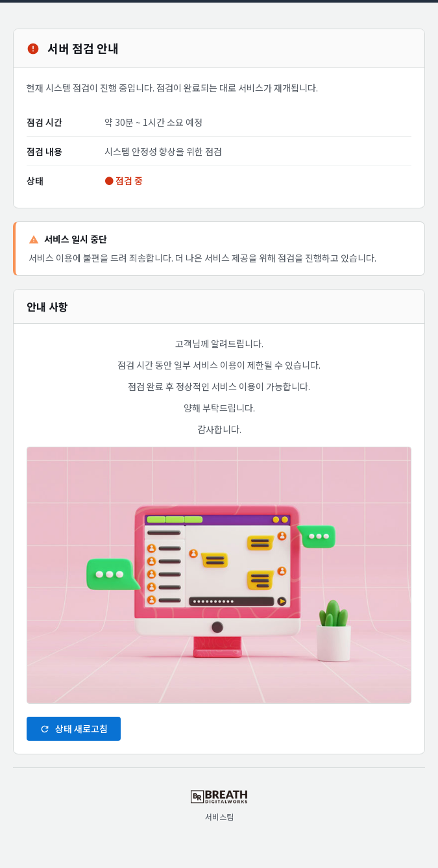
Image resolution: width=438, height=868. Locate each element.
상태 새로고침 (74, 728)
